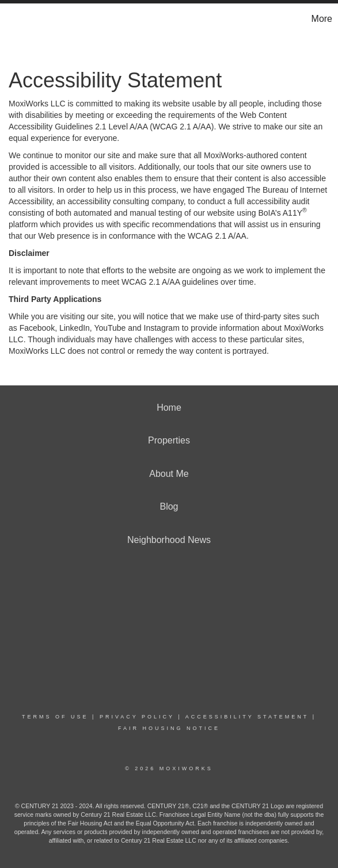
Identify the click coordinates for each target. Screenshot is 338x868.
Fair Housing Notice (169, 728)
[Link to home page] (10, 19)
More (322, 19)
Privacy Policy (137, 717)
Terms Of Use (55, 717)
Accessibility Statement (247, 717)
